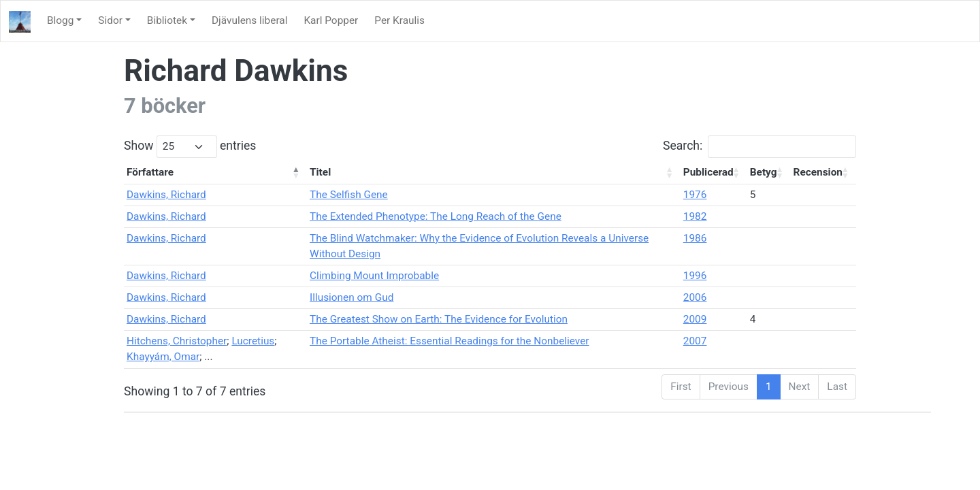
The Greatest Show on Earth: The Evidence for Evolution (439, 319)
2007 (695, 341)
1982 (695, 216)
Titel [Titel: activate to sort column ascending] (320, 172)
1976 (695, 195)
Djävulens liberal (249, 20)
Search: (759, 147)
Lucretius (253, 341)
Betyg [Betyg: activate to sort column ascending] (764, 172)
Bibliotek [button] (167, 20)
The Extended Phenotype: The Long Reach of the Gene (436, 216)
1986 (695, 238)
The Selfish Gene (349, 195)
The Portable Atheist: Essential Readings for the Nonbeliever (450, 341)
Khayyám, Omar (163, 357)
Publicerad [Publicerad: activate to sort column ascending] (708, 172)
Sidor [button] (110, 20)
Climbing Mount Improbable (374, 276)
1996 (695, 276)
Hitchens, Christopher (177, 341)
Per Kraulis (399, 20)
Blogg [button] (60, 20)
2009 (695, 319)
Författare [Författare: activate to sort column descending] (150, 172)
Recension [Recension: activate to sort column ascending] (818, 172)
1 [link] (769, 387)
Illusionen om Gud (352, 297)
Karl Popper (331, 20)
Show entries (190, 147)
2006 (695, 297)
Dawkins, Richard (166, 195)
